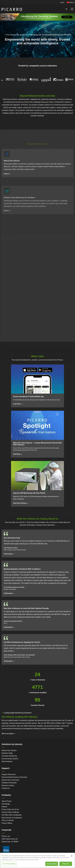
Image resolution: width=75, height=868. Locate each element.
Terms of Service (8, 820)
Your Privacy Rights (9, 864)
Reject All (66, 864)
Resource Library (8, 785)
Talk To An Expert (8, 734)
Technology (6, 804)
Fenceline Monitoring (9, 756)
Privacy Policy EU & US (10, 809)
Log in (62, 2)
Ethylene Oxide (7, 753)
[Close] (72, 856)
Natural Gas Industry (9, 750)
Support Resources (9, 774)
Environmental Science (10, 759)
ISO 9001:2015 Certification (12, 815)
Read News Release (20, 503)
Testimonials (8, 554)
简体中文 (71, 2)
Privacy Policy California (10, 812)
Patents (4, 807)
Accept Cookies (52, 864)
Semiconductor (7, 761)
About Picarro (7, 801)
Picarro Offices (7, 823)
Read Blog (17, 454)
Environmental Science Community (14, 777)
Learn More (17, 404)
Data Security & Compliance (12, 818)
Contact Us (6, 788)
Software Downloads (9, 783)
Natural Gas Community (10, 780)
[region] (37, 860)
